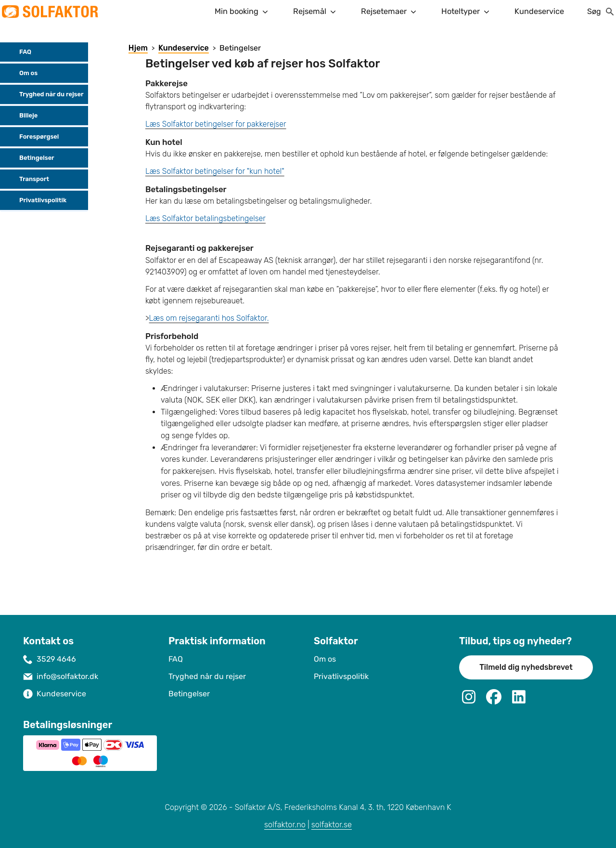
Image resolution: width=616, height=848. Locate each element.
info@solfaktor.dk (67, 676)
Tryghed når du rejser (44, 94)
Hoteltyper (466, 12)
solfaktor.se (332, 825)
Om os (21, 73)
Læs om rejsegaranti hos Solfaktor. (209, 318)
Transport (26, 179)
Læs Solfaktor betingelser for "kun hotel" (215, 171)
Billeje (21, 116)
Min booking (242, 12)
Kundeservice (539, 11)
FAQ (18, 52)
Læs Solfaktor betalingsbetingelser (205, 218)
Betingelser (29, 158)
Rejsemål (315, 12)
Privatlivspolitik (35, 200)
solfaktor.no (285, 825)
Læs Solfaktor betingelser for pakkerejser (216, 124)
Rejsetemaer (390, 12)
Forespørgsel (31, 137)
